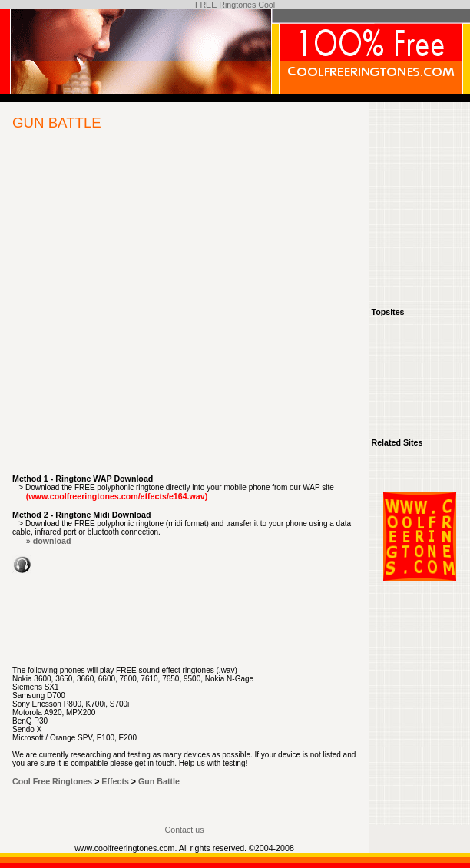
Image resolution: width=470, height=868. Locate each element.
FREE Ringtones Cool (235, 5)
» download (49, 541)
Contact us (185, 830)
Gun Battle (159, 781)
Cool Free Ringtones (52, 781)
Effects (115, 781)
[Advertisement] (144, 311)
